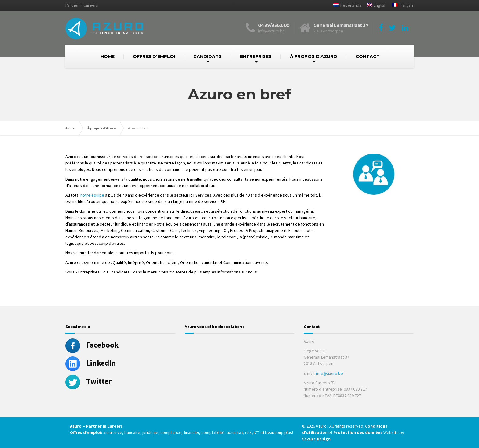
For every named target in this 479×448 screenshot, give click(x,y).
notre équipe (92, 195)
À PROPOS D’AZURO (314, 56)
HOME (108, 56)
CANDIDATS (208, 56)
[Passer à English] (374, 5)
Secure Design (316, 439)
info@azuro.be (330, 373)
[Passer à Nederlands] (345, 5)
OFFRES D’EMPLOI (154, 56)
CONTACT (368, 56)
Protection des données (358, 432)
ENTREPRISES (256, 56)
